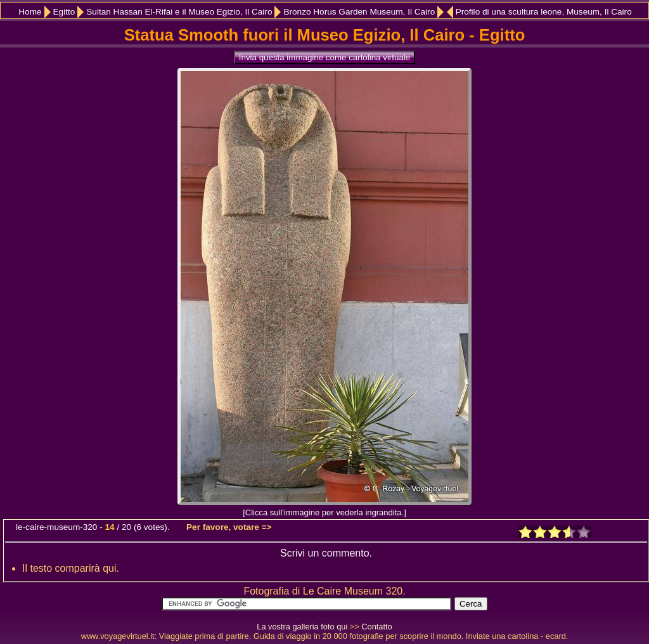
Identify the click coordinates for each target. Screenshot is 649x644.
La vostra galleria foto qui (302, 627)
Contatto (376, 627)
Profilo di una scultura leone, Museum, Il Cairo (544, 12)
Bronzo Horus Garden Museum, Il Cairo (359, 12)
